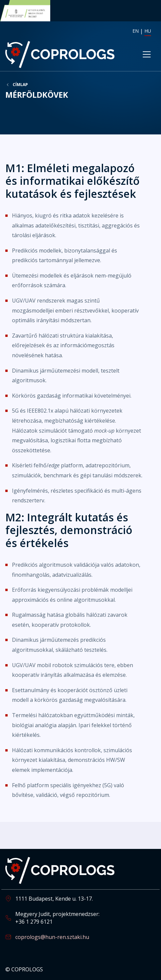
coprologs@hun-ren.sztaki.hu (52, 937)
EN (136, 31)
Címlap (20, 85)
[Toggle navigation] (147, 54)
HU (148, 31)
